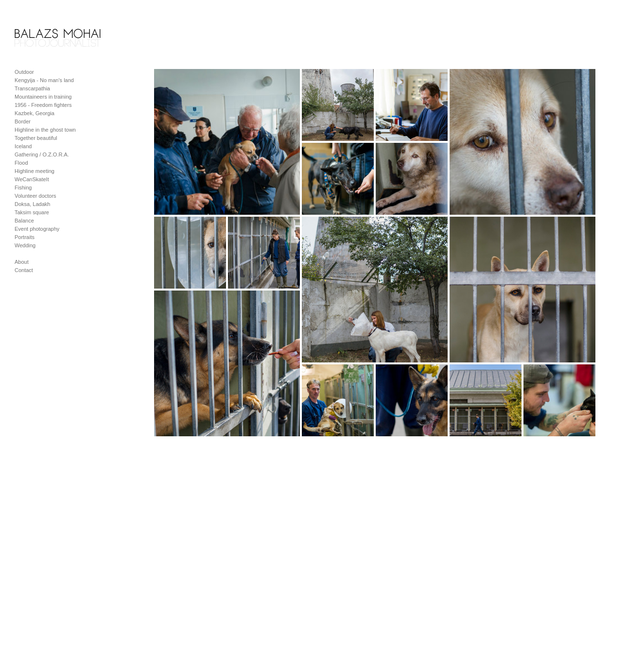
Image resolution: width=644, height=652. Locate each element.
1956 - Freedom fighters (43, 105)
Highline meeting (35, 171)
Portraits (25, 237)
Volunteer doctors (35, 196)
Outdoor (24, 72)
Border (23, 121)
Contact (24, 270)
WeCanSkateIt (32, 179)
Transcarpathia (32, 88)
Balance (24, 221)
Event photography (37, 229)
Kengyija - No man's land (44, 80)
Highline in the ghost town (45, 130)
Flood (21, 163)
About (22, 262)
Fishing (23, 188)
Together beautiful (36, 138)
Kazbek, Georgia (35, 113)
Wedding (25, 245)
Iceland (23, 146)
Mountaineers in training (43, 97)
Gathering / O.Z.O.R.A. (42, 154)
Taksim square (32, 212)
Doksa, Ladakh (32, 204)
